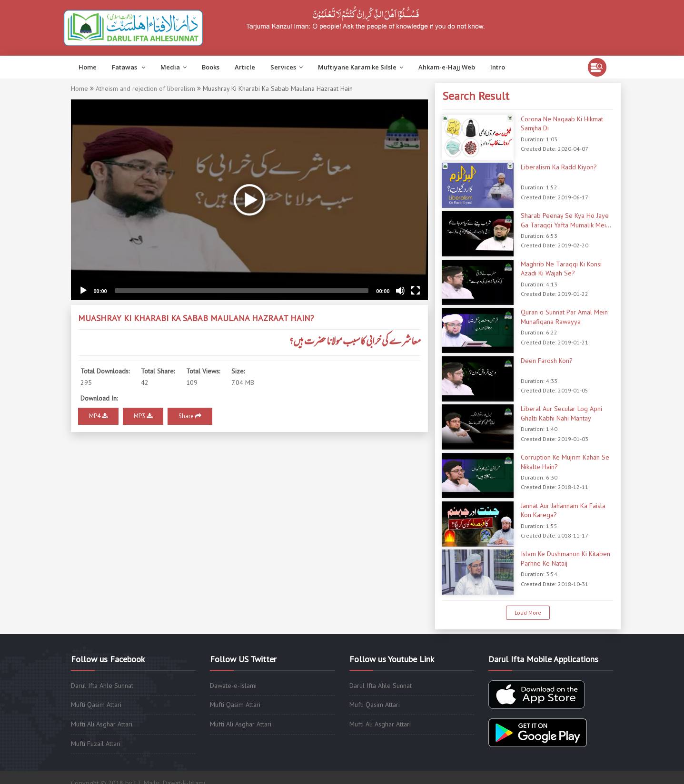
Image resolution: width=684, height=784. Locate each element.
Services (287, 67)
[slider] (242, 291)
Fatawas (129, 67)
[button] (249, 200)
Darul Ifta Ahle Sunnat (102, 686)
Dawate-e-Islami (233, 686)
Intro (498, 67)
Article (245, 67)
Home (88, 67)
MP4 (98, 416)
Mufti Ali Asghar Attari (102, 724)
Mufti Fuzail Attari (96, 744)
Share (190, 416)
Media (173, 67)
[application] (249, 200)
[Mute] (400, 291)
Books (211, 67)
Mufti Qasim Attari (96, 705)
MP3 (143, 416)
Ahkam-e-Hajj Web (447, 67)
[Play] (83, 291)
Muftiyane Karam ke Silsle (361, 67)
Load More (528, 612)
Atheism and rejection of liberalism (145, 88)
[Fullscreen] (416, 291)
